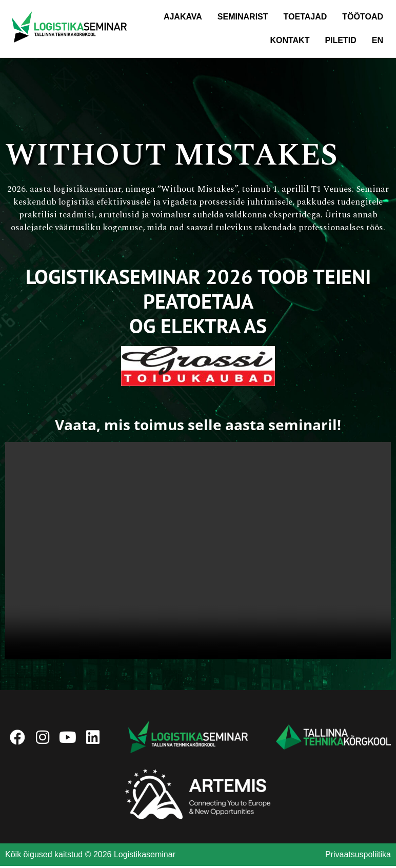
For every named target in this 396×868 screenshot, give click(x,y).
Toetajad (305, 17)
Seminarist (243, 17)
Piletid (340, 40)
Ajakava (183, 17)
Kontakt (290, 40)
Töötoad (363, 17)
